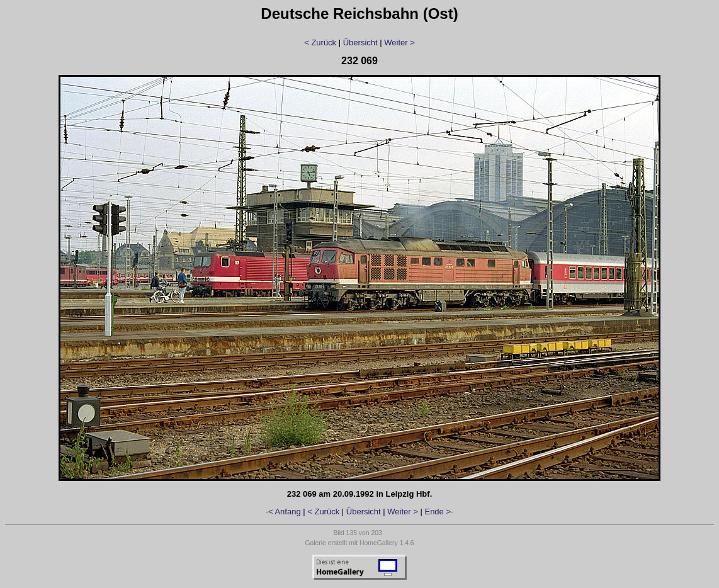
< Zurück (320, 42)
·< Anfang (283, 512)
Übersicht (360, 42)
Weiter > (399, 42)
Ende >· (439, 512)
